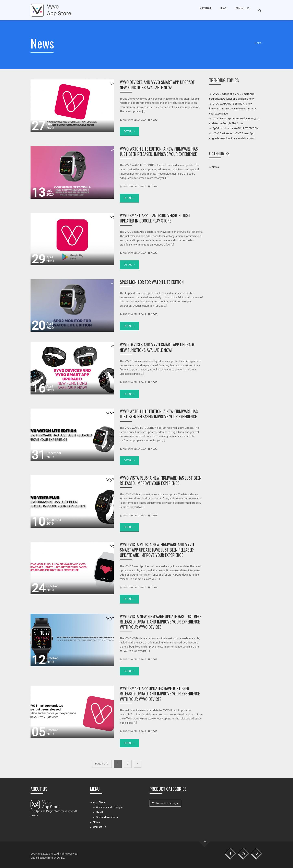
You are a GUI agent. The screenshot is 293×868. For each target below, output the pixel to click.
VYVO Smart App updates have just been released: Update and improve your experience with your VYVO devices (160, 694)
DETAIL (129, 131)
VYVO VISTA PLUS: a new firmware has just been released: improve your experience (161, 480)
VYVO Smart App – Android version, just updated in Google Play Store (155, 218)
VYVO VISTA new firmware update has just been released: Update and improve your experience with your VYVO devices (161, 622)
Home (258, 43)
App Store (205, 8)
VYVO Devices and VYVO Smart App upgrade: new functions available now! (158, 85)
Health (100, 812)
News (223, 8)
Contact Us (242, 8)
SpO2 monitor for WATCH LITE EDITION (152, 282)
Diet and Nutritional (107, 817)
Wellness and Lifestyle (109, 807)
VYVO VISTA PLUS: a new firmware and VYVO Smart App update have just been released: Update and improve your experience (157, 550)
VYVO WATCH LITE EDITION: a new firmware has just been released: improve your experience (159, 151)
